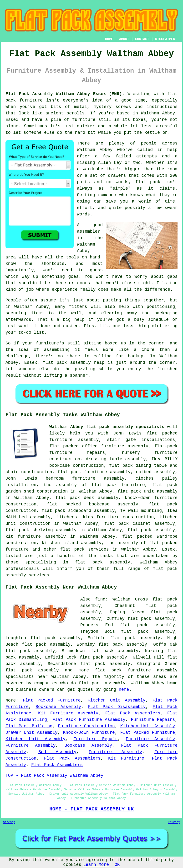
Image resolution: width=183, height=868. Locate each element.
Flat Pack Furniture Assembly (89, 720)
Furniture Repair (95, 739)
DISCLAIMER (165, 39)
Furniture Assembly (150, 739)
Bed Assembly (57, 752)
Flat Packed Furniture (52, 700)
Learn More (96, 865)
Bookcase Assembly (58, 707)
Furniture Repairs (153, 720)
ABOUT (124, 39)
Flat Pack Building (29, 726)
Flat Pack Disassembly (117, 707)
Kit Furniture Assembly (68, 713)
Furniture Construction (86, 726)
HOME (109, 39)
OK (117, 865)
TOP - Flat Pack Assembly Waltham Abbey (54, 776)
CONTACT (142, 39)
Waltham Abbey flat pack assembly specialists (107, 427)
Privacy (174, 822)
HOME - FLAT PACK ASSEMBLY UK (91, 809)
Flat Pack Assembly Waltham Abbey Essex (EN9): (65, 94)
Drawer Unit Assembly (32, 733)
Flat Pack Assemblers (133, 713)
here (124, 690)
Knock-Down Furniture (89, 733)
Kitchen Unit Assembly (117, 700)
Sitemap (9, 822)
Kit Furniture (126, 758)
